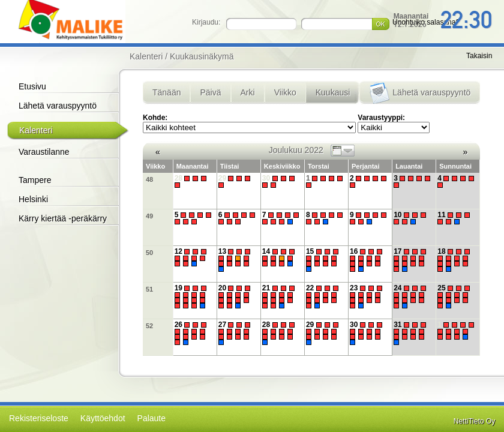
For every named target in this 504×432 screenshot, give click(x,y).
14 (280, 257)
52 (149, 326)
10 (411, 218)
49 (149, 216)
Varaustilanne (44, 152)
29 (236, 181)
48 (149, 179)
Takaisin (479, 56)
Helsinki (33, 199)
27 (236, 333)
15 (324, 260)
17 (411, 260)
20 (236, 297)
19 (192, 297)
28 (192, 181)
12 (192, 257)
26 (192, 333)
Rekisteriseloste (39, 418)
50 (149, 253)
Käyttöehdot (103, 418)
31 (411, 333)
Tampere (35, 180)
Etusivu (32, 86)
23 (367, 297)
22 (324, 297)
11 (455, 218)
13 (236, 260)
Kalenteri (36, 130)
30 (280, 181)
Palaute (151, 418)
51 (149, 289)
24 (411, 297)
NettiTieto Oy (475, 421)
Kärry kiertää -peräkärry (63, 218)
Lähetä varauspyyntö (58, 106)
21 (280, 297)
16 (367, 260)
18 (455, 260)
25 (455, 297)
